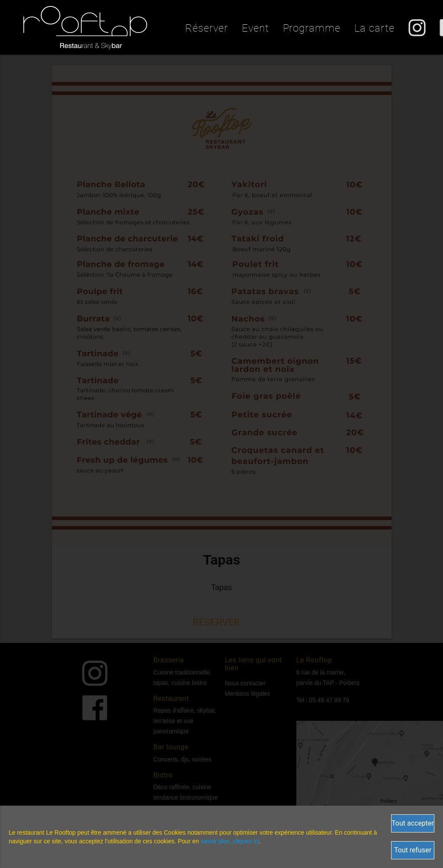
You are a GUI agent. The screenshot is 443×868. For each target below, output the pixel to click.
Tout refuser (413, 850)
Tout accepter (413, 823)
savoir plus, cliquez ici (230, 841)
